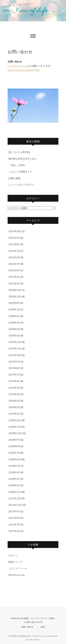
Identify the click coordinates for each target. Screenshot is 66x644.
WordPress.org (16, 575)
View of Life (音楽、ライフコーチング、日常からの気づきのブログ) (33, 620)
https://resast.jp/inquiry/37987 (24, 70)
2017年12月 (15, 498)
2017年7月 (14, 524)
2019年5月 (14, 388)
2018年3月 (14, 479)
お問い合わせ (27, 627)
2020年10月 (15, 296)
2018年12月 (15, 420)
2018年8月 (14, 446)
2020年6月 (14, 316)
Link (43, 627)
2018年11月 (15, 427)
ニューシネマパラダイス (21, 185)
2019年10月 (15, 355)
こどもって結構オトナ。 (21, 172)
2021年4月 (14, 270)
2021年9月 (14, 238)
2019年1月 (14, 414)
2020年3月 (14, 329)
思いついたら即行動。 (20, 152)
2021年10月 (15, 231)
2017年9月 (14, 511)
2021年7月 (14, 251)
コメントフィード (18, 568)
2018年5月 (14, 466)
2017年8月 (14, 518)
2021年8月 (14, 244)
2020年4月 (14, 323)
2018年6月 (14, 459)
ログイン (13, 555)
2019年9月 (14, 362)
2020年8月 (14, 303)
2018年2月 (14, 485)
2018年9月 (14, 440)
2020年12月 (15, 290)
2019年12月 (15, 342)
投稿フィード (16, 562)
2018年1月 (14, 492)
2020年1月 (14, 335)
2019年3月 (14, 401)
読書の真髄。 (16, 178)
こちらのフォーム (17, 66)
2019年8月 (14, 368)
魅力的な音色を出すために (23, 159)
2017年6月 (14, 531)
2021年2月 (14, 283)
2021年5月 (14, 264)
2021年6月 (14, 257)
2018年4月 (14, 472)
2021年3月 (14, 277)
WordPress (35, 640)
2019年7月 (14, 375)
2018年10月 (15, 433)
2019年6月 (14, 381)
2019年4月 (14, 394)
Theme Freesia (39, 636)
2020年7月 (14, 309)
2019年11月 (15, 348)
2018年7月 (14, 453)
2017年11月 (15, 505)
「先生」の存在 (17, 165)
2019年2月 (14, 407)
